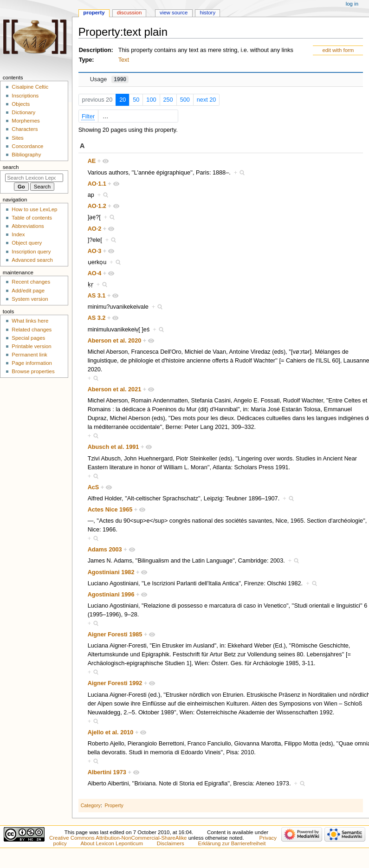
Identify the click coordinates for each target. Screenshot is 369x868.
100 (151, 100)
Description (95, 50)
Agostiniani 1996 (111, 595)
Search (11, 167)
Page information (32, 363)
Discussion (129, 13)
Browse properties (33, 371)
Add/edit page (28, 291)
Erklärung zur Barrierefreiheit (232, 843)
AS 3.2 (97, 318)
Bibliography (26, 155)
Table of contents (32, 218)
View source (174, 13)
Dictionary (23, 112)
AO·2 (95, 229)
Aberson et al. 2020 (115, 341)
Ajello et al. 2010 (111, 732)
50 (136, 100)
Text (124, 60)
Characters (25, 129)
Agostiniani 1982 (111, 572)
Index (18, 234)
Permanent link (29, 355)
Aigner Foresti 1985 (115, 635)
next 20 (207, 100)
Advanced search (32, 260)
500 (185, 100)
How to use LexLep (34, 209)
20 (123, 100)
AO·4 (95, 273)
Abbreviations (28, 226)
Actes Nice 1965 (110, 510)
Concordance (27, 146)
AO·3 (95, 251)
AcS (94, 487)
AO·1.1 (97, 184)
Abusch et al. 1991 (113, 447)
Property (114, 805)
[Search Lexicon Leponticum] (34, 178)
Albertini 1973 (107, 772)
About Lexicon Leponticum (112, 843)
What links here (30, 321)
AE (92, 161)
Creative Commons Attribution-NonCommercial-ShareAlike (118, 838)
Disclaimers (171, 843)
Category (91, 805)
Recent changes (31, 282)
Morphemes (26, 121)
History (207, 13)
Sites (17, 138)
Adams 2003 (105, 550)
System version (30, 299)
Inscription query (31, 252)
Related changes (32, 330)
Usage (109, 79)
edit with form (338, 50)
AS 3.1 (97, 296)
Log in (352, 4)
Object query (27, 243)
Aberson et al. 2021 (115, 389)
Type (86, 60)
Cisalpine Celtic (30, 87)
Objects (21, 104)
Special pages (28, 338)
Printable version (31, 346)
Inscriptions (25, 96)
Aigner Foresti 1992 (115, 683)
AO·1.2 (97, 206)
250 (168, 100)
